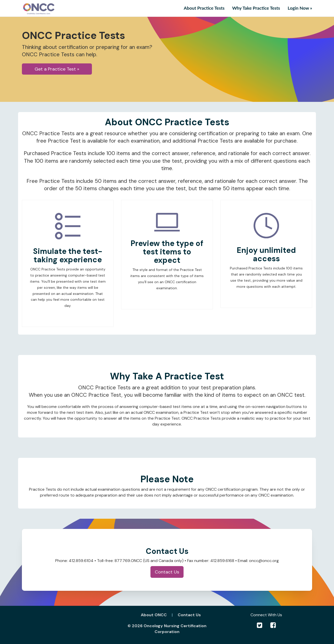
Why (256, 8)
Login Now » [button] (300, 8)
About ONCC (154, 615)
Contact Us (167, 572)
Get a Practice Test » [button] (57, 69)
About (204, 8)
